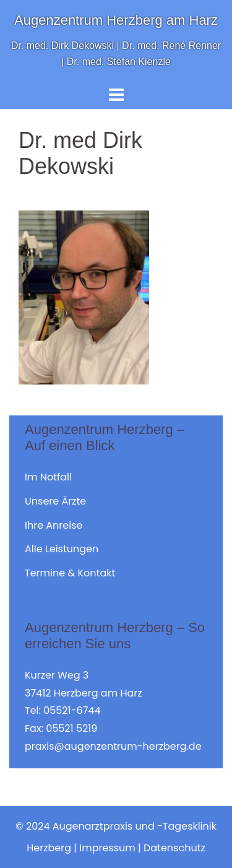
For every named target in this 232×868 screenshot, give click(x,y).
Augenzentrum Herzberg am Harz (116, 20)
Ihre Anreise (54, 525)
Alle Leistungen (62, 549)
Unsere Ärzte (55, 501)
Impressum (107, 848)
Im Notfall (48, 477)
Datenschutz (174, 848)
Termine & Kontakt (70, 573)
